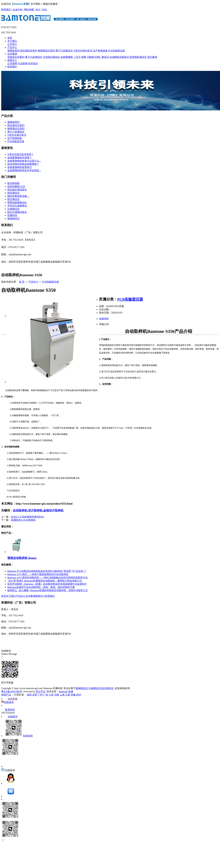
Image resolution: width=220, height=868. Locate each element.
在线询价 (104, 319)
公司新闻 (12, 63)
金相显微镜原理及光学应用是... (24, 170)
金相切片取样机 (53, 510)
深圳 (29, 695)
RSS (38, 10)
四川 (79, 695)
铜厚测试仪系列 (46, 51)
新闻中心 (12, 60)
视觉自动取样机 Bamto (22, 558)
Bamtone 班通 (66, 691)
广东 (46, 695)
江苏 (51, 695)
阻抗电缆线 (13, 183)
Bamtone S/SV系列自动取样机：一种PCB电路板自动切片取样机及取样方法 (48, 578)
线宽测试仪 (13, 193)
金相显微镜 (67, 57)
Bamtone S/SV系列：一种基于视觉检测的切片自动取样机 (38, 574)
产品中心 (12, 47)
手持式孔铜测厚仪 (17, 206)
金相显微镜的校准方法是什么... (24, 161)
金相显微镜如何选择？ (20, 158)
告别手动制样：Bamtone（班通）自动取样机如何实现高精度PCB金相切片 (47, 584)
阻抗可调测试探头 (17, 212)
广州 (40, 695)
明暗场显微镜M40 (17, 202)
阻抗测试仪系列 (29, 51)
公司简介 (12, 44)
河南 (57, 695)
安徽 (73, 695)
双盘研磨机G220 (16, 186)
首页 (10, 38)
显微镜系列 (13, 51)
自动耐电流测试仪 (119, 57)
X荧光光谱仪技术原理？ (20, 154)
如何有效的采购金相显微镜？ (23, 164)
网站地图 (29, 10)
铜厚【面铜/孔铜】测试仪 (95, 57)
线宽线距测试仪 (138, 57)
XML (44, 10)
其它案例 (152, 57)
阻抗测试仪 (13, 199)
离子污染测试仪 (64, 51)
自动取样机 (20, 510)
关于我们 (12, 41)
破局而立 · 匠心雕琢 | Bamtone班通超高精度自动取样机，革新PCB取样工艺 (48, 590)
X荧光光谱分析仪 (83, 51)
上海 (62, 695)
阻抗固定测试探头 (17, 190)
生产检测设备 (100, 51)
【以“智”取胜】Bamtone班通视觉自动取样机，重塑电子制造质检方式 (45, 581)
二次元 (77, 57)
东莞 (35, 695)
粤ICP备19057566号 (12, 691)
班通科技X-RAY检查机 (23, 520)
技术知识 (33, 63)
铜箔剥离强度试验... (18, 196)
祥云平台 (40, 691)
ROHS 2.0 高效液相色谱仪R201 (28, 517)
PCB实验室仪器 (117, 51)
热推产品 (6, 695)
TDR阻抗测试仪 (51, 57)
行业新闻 (23, 63)
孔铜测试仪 (13, 209)
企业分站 (18, 10)
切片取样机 (35, 510)
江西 (68, 695)
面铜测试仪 (13, 219)
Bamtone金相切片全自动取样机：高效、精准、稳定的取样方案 (41, 587)
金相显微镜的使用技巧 (20, 167)
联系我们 (6, 10)
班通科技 (12, 215)
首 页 (22, 282)
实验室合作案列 (16, 57)
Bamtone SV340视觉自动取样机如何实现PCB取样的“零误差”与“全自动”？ (47, 571)
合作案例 (12, 54)
